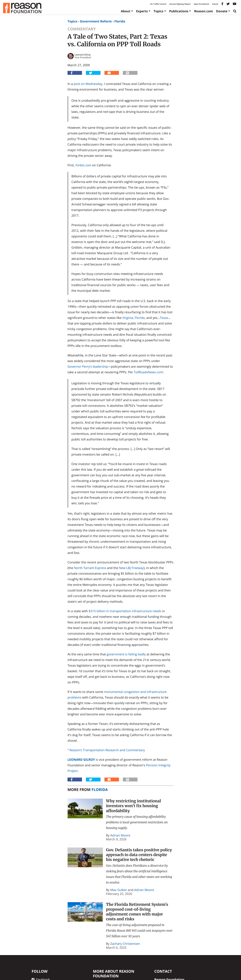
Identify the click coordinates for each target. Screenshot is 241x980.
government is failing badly (126, 654)
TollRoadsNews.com (148, 372)
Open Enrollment (201, 4)
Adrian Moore (120, 835)
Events (215, 4)
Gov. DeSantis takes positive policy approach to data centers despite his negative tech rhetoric (139, 855)
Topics (158, 11)
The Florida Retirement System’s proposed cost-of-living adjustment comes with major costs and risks (137, 912)
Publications (179, 11)
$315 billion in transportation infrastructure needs (125, 611)
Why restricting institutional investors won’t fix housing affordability (134, 806)
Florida (120, 21)
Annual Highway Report (180, 4)
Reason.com (204, 11)
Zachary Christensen (125, 944)
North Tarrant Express (90, 568)
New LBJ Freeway (131, 568)
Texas (164, 318)
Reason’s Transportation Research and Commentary (107, 750)
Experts (142, 11)
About (126, 11)
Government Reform (96, 21)
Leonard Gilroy (81, 760)
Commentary (82, 29)
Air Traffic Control (158, 4)
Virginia (128, 318)
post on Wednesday (88, 84)
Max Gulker (119, 890)
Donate (222, 11)
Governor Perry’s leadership (88, 366)
